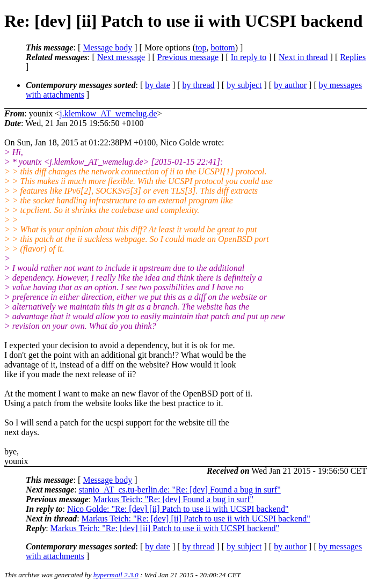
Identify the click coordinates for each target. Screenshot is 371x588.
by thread (199, 85)
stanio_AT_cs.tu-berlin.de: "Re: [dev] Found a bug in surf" (180, 490)
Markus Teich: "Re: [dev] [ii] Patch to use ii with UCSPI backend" (196, 519)
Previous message (188, 57)
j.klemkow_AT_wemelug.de (108, 113)
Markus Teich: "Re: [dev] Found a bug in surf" (173, 499)
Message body (107, 47)
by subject (244, 85)
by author (290, 85)
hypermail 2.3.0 (116, 575)
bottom (223, 47)
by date (158, 85)
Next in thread (303, 57)
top (201, 47)
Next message (121, 57)
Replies (353, 57)
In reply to (249, 57)
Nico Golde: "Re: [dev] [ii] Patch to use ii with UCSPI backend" (178, 509)
